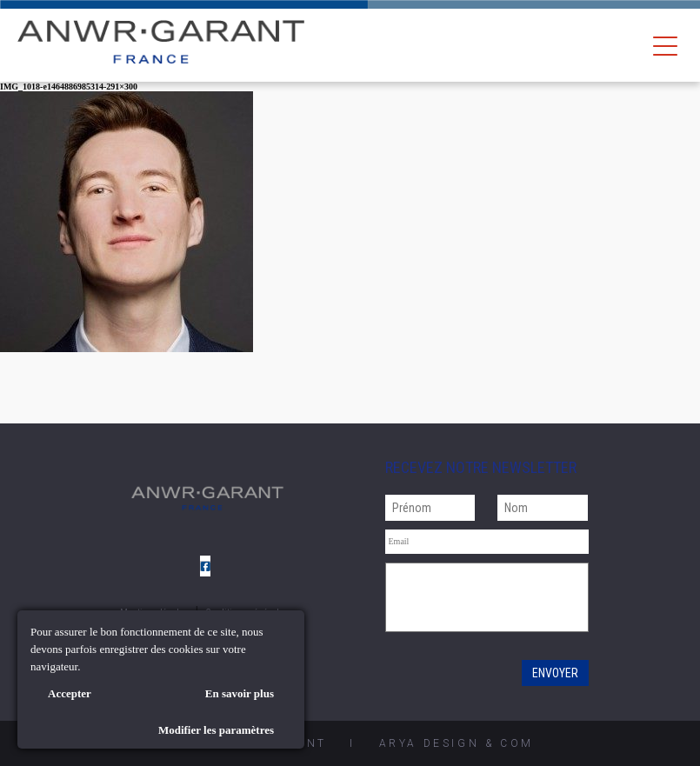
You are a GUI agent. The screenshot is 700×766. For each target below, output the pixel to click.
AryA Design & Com (457, 743)
